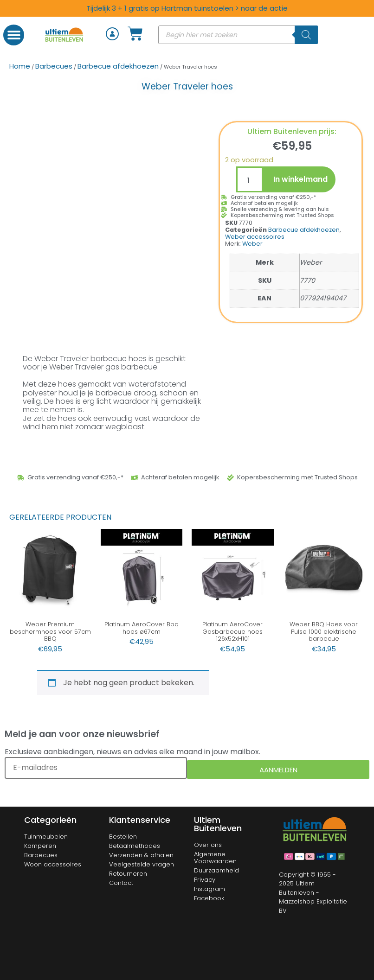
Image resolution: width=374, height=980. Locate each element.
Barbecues (54, 66)
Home (20, 66)
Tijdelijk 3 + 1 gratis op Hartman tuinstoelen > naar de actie (187, 8)
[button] (14, 35)
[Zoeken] (306, 35)
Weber (252, 244)
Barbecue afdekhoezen (118, 66)
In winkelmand (300, 179)
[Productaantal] (250, 179)
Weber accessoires (255, 237)
